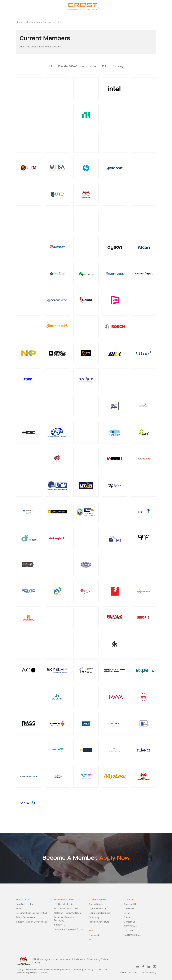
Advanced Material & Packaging (64, 919)
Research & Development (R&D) (31, 913)
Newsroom (129, 909)
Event (127, 913)
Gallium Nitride (96, 904)
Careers (128, 917)
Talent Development (26, 917)
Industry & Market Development (31, 922)
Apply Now (114, 858)
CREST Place (130, 926)
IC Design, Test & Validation (67, 913)
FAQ (91, 939)
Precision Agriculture (99, 922)
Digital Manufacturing (100, 913)
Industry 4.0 (60, 925)
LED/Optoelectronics (64, 904)
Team (19, 909)
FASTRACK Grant (132, 935)
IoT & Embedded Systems (66, 909)
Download (94, 935)
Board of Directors (25, 904)
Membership (33, 22)
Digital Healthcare (98, 909)
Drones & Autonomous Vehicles (69, 929)
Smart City (94, 917)
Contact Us (130, 922)
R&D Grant (129, 931)
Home (19, 22)
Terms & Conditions (128, 973)
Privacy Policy (149, 973)
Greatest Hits (131, 904)
